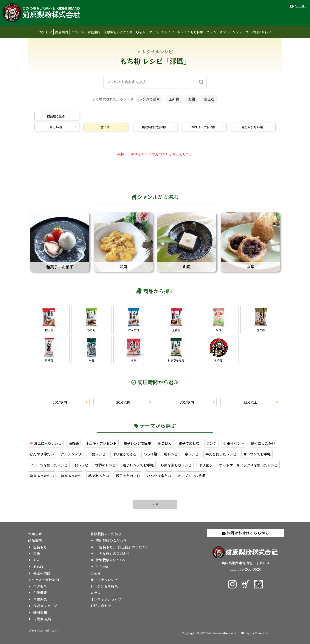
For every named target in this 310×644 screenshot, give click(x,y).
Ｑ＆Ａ (141, 32)
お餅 (192, 99)
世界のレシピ (105, 465)
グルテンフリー (73, 454)
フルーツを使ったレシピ (49, 465)
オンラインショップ (234, 32)
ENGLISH (298, 6)
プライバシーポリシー (43, 631)
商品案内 (62, 32)
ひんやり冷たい (42, 454)
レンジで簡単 (149, 99)
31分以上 (250, 402)
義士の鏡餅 (42, 573)
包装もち (40, 547)
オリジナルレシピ (162, 32)
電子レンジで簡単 (137, 443)
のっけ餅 (150, 454)
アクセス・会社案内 (86, 32)
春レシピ (192, 454)
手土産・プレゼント (101, 443)
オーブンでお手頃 (191, 476)
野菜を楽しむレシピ (176, 465)
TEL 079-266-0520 (246, 569)
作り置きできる (124, 454)
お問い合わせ (261, 32)
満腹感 (74, 443)
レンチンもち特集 (190, 32)
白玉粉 (209, 99)
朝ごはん (165, 443)
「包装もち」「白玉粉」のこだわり (122, 547)
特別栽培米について (111, 560)
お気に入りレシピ (46, 443)
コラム (211, 32)
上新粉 (174, 99)
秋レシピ (81, 465)
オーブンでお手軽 (257, 454)
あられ (38, 567)
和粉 (37, 553)
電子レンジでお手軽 (138, 465)
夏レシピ (99, 454)
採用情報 (40, 612)
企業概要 (40, 593)
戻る (155, 504)
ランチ (211, 443)
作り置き (205, 465)
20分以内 (123, 402)
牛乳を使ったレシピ (221, 454)
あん (37, 560)
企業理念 (40, 599)
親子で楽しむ (189, 443)
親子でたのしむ (128, 476)
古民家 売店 (42, 619)
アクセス (40, 586)
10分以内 (60, 402)
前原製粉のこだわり (118, 32)
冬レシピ (171, 454)
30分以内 (187, 402)
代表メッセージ (45, 606)
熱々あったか (71, 476)
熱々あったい (99, 476)
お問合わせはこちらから (245, 533)
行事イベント (234, 443)
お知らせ (45, 32)
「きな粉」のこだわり (113, 553)
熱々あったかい (263, 443)
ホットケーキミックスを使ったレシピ (248, 465)
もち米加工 (104, 567)
